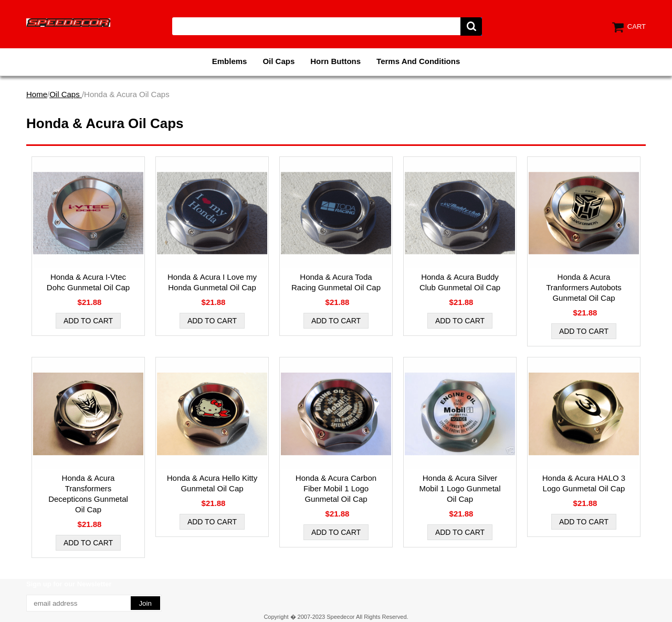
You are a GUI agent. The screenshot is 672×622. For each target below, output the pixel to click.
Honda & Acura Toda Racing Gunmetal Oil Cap (336, 282)
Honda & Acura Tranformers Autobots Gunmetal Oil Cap (584, 287)
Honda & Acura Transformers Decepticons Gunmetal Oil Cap (88, 494)
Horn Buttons (335, 61)
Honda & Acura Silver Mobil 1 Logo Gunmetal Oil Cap (460, 488)
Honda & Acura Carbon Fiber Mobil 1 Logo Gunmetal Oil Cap (336, 488)
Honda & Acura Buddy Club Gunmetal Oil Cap (460, 282)
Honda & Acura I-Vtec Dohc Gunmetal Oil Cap (88, 282)
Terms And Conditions (418, 61)
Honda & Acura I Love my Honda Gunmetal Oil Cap (212, 282)
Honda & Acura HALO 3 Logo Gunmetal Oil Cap (584, 483)
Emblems (230, 61)
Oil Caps (279, 61)
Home (37, 94)
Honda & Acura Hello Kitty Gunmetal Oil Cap (212, 483)
